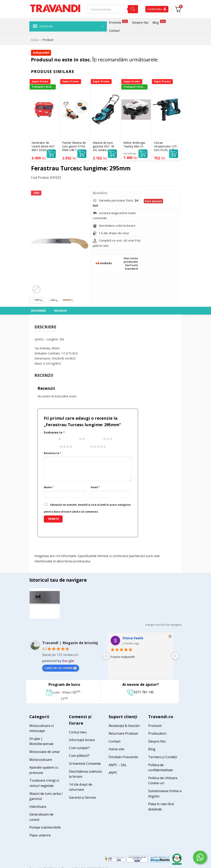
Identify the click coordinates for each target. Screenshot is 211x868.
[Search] (133, 9)
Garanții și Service (82, 797)
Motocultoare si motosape (41, 728)
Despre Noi (140, 22)
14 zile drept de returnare (81, 787)
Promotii (118, 22)
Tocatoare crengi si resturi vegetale (44, 783)
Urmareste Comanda (85, 763)
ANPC (113, 773)
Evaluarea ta (54, 432)
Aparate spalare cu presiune (44, 770)
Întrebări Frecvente (123, 757)
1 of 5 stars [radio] (50, 439)
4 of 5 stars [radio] (51, 447)
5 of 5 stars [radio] (82, 447)
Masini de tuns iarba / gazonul (46, 796)
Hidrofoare (38, 807)
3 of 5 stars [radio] (95, 439)
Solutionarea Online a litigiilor (165, 794)
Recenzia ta (53, 453)
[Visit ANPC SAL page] (115, 859)
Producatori (157, 733)
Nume (49, 487)
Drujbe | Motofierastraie (41, 741)
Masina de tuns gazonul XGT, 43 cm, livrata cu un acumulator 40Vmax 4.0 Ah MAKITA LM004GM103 (104, 146)
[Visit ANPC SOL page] (138, 859)
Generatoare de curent (41, 817)
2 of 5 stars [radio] (71, 439)
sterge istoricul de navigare (163, 625)
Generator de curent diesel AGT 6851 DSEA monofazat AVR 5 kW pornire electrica (43, 146)
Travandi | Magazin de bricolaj (70, 643)
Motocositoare (41, 760)
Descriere (38, 311)
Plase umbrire (40, 835)
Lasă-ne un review (61, 668)
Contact (114, 30)
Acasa (35, 40)
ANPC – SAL (118, 765)
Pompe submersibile (45, 827)
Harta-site (116, 749)
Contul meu (78, 732)
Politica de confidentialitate (161, 768)
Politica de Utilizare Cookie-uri (163, 781)
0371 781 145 (140, 692)
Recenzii (61, 311)
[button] (68, 26)
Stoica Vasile (133, 638)
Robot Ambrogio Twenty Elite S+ (134, 145)
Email (95, 487)
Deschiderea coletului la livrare (85, 774)
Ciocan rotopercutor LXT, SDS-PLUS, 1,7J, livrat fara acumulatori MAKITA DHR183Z (166, 146)
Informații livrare (82, 740)
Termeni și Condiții (163, 757)
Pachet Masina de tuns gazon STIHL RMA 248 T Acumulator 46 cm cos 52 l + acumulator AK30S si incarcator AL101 (75, 146)
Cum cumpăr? (79, 748)
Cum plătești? (79, 756)
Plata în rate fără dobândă (161, 807)
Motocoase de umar (45, 752)
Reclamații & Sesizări (124, 726)
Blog (159, 22)
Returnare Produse (123, 733)
